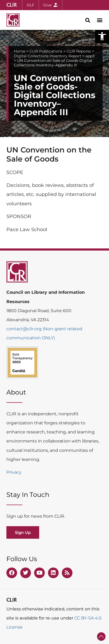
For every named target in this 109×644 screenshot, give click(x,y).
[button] (102, 36)
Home (20, 51)
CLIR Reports (79, 51)
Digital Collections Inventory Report (48, 56)
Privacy (14, 472)
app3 (90, 56)
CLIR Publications (46, 51)
